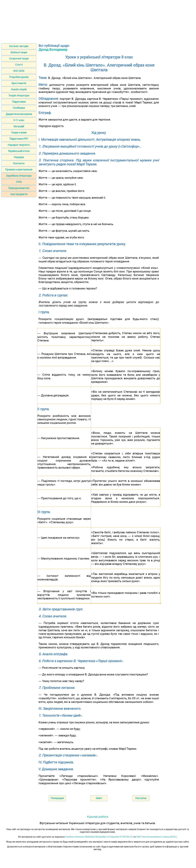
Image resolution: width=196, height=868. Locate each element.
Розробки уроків (19, 77)
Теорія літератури (19, 96)
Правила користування (19, 170)
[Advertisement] (98, 21)
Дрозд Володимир (53, 50)
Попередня (57, 798)
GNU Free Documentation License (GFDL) (157, 837)
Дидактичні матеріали (19, 114)
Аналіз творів (19, 89)
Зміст (99, 798)
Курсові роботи (98, 817)
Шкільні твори (19, 52)
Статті (19, 65)
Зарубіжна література (19, 176)
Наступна (141, 798)
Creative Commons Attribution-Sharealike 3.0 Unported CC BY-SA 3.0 (99, 837)
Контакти (19, 163)
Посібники (19, 108)
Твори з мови (19, 133)
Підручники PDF (19, 139)
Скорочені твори (19, 59)
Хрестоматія (19, 83)
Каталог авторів (19, 46)
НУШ (19, 182)
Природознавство (19, 188)
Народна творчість (19, 145)
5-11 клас (19, 120)
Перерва (19, 157)
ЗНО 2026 (19, 71)
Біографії (19, 126)
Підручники (19, 102)
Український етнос (19, 151)
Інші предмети (19, 194)
